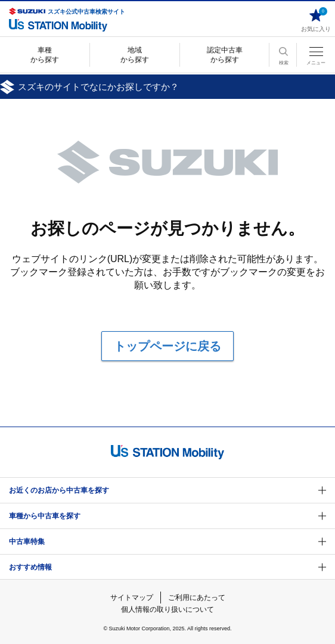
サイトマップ (132, 598)
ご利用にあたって (197, 598)
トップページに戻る (167, 346)
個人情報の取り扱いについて (167, 609)
